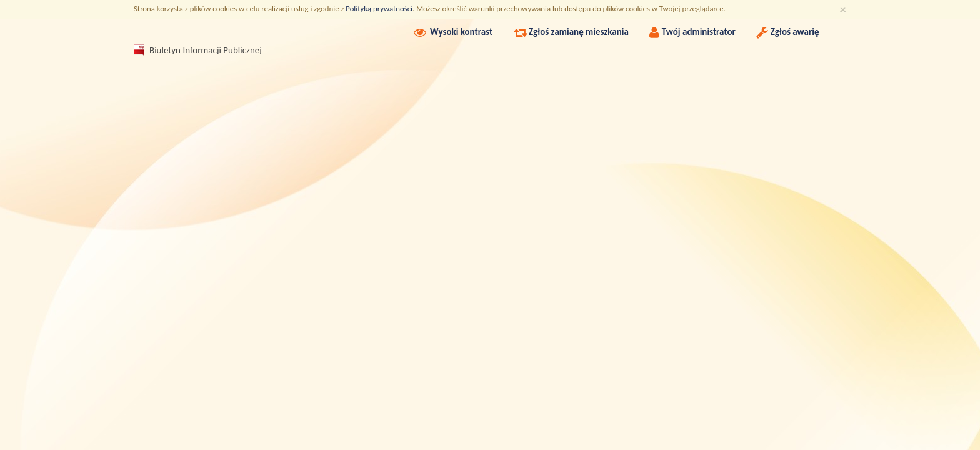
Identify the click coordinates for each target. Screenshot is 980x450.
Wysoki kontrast (452, 32)
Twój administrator (692, 32)
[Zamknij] (843, 10)
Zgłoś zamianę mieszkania (571, 32)
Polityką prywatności (379, 8)
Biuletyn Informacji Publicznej (193, 50)
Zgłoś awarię (787, 32)
